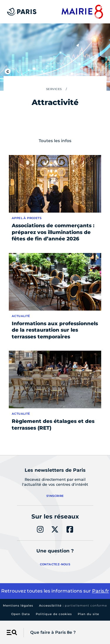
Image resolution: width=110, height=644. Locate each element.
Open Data (21, 614)
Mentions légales (18, 606)
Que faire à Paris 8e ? (53, 632)
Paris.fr (101, 591)
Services (54, 89)
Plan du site (88, 614)
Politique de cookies (54, 614)
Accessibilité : (73, 606)
